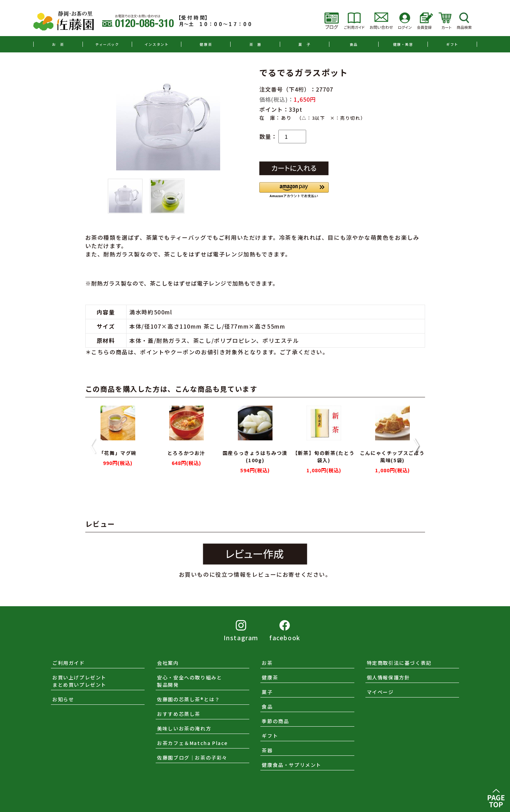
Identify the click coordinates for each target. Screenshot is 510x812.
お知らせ (63, 699)
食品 (354, 44)
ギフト (452, 44)
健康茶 (206, 44)
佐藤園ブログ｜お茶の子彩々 (192, 758)
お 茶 (58, 44)
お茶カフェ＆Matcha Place (192, 743)
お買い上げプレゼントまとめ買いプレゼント (79, 681)
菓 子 (305, 44)
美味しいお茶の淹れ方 (184, 728)
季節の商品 (275, 721)
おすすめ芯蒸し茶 (179, 714)
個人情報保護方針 (388, 677)
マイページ (380, 692)
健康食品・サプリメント (292, 765)
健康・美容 (403, 44)
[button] (294, 190)
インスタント (157, 44)
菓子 (267, 692)
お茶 (267, 663)
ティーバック (107, 44)
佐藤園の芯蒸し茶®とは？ (188, 699)
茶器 (267, 750)
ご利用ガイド (69, 663)
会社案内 (168, 663)
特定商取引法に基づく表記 (399, 663)
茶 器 (255, 44)
